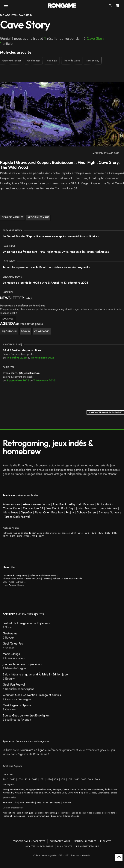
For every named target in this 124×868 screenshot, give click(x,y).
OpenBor (26, 512)
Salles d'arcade (72, 816)
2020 (5, 536)
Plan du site (65, 846)
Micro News (10, 512)
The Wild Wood (72, 61)
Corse (73, 790)
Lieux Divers (57, 816)
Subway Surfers (87, 512)
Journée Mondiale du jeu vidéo (22, 664)
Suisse (114, 793)
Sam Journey (93, 61)
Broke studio (105, 504)
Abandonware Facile (72, 579)
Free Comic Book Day (60, 508)
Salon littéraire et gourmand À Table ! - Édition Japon (36, 674)
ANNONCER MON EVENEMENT (105, 412)
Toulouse (67, 803)
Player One (42, 512)
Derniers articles (12, 217)
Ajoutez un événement (39, 846)
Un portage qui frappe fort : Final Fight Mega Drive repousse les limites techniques (56, 252)
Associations (9, 813)
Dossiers (47, 579)
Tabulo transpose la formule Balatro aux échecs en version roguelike (46, 267)
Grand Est (82, 790)
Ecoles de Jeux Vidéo (82, 813)
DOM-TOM (73, 793)
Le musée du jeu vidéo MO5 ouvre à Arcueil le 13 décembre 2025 (45, 283)
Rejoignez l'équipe (87, 846)
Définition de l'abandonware (43, 576)
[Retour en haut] (119, 857)
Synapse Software (110, 512)
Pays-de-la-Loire (59, 793)
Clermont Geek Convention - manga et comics (32, 695)
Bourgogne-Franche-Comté (39, 790)
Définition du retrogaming (15, 576)
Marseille (30, 803)
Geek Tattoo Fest (13, 644)
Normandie (8, 793)
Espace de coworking (105, 813)
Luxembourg (104, 793)
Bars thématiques (25, 813)
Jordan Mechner (86, 508)
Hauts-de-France (96, 790)
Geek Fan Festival (14, 685)
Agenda (117, 6)
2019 (115, 533)
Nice (39, 803)
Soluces (56, 579)
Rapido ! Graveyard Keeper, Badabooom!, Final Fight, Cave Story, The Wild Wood (60, 165)
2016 (94, 533)
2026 (5, 779)
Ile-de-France (111, 790)
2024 (34, 536)
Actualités (30, 579)
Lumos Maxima (108, 508)
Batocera (89, 504)
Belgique (83, 793)
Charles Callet (12, 508)
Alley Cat (75, 504)
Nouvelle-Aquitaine (24, 793)
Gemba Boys (34, 61)
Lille (16, 803)
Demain (25, 331)
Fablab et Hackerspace (14, 816)
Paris (45, 803)
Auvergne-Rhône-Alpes (14, 790)
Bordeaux (7, 803)
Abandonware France (37, 504)
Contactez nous (60, 841)
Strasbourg (55, 803)
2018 (108, 533)
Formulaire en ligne (32, 750)
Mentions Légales (85, 841)
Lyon (22, 803)
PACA (47, 793)
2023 (27, 536)
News (21, 585)
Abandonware (12, 504)
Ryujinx (70, 512)
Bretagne (57, 790)
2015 (87, 533)
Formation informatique (38, 816)
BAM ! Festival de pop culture (22, 350)
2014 (80, 533)
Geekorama (10, 633)
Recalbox (57, 512)
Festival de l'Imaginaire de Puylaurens (27, 623)
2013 (73, 533)
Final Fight (52, 61)
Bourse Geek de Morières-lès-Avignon (26, 715)
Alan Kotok (60, 504)
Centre (66, 790)
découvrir (8, 319)
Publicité (106, 841)
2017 (101, 533)
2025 (42, 536)
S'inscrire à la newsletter (29, 841)
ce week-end (42, 331)
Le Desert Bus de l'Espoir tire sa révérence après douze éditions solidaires (51, 236)
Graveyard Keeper (12, 61)
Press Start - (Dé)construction (21, 373)
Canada (93, 793)
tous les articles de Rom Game (28, 533)
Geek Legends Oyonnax (18, 705)
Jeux (39, 579)
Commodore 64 (33, 508)
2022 (20, 536)
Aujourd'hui (9, 331)
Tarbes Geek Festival (17, 517)
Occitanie (38, 793)
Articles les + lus (38, 217)
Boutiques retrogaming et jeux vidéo (52, 813)
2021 (13, 536)
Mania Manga (11, 654)
